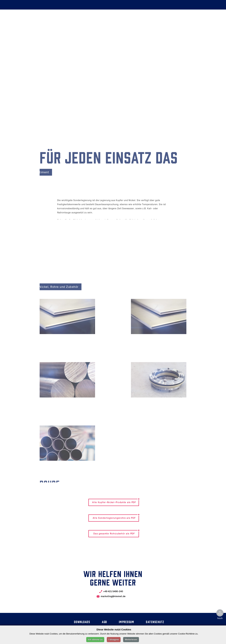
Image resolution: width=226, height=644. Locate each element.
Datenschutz (155, 622)
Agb (104, 622)
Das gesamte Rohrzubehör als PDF (114, 534)
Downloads (82, 622)
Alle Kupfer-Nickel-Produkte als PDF (114, 502)
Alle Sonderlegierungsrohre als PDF (114, 518)
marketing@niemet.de (113, 596)
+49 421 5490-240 (113, 591)
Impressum (127, 622)
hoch (220, 618)
